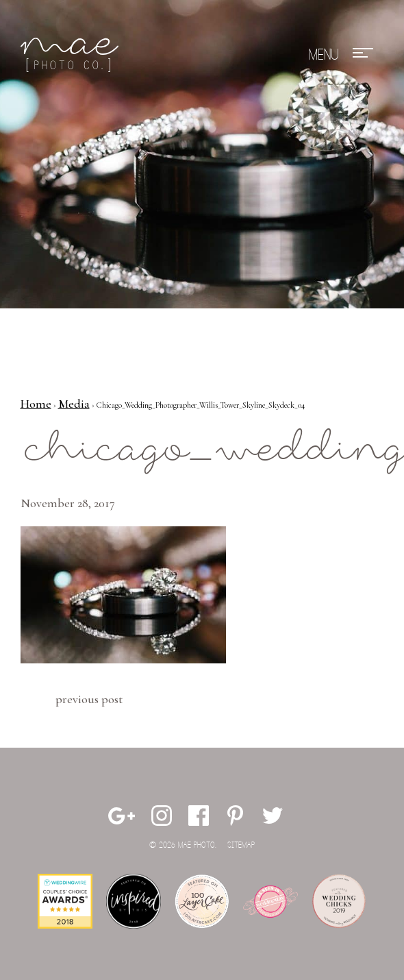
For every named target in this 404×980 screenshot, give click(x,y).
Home (36, 404)
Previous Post (89, 699)
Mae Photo (72, 55)
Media (74, 404)
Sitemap (241, 845)
